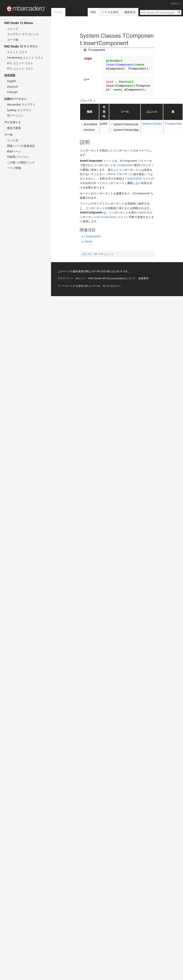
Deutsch (12, 87)
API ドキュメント (104, 254)
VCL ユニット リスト (20, 63)
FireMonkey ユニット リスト (25, 58)
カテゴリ (87, 254)
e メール (94, 286)
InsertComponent (91, 161)
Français (12, 92)
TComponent (173, 124)
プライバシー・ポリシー (72, 278)
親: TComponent (94, 50)
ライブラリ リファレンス (23, 34)
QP (87, 286)
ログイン (176, 3)
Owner (142, 212)
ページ (58, 12)
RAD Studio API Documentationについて (112, 278)
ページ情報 (14, 168)
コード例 (13, 40)
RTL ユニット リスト (20, 68)
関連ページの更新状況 (21, 146)
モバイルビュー (112, 286)
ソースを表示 (109, 12)
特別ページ (14, 151)
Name (112, 174)
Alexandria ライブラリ (21, 104)
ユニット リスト (17, 52)
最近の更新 (14, 128)
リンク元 (13, 140)
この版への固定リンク (21, 162)
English (12, 81)
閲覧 (92, 12)
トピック (13, 29)
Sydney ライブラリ (19, 110)
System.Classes (152, 124)
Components (125, 165)
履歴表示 (129, 12)
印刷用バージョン (18, 157)
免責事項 (143, 278)
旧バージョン (15, 115)
